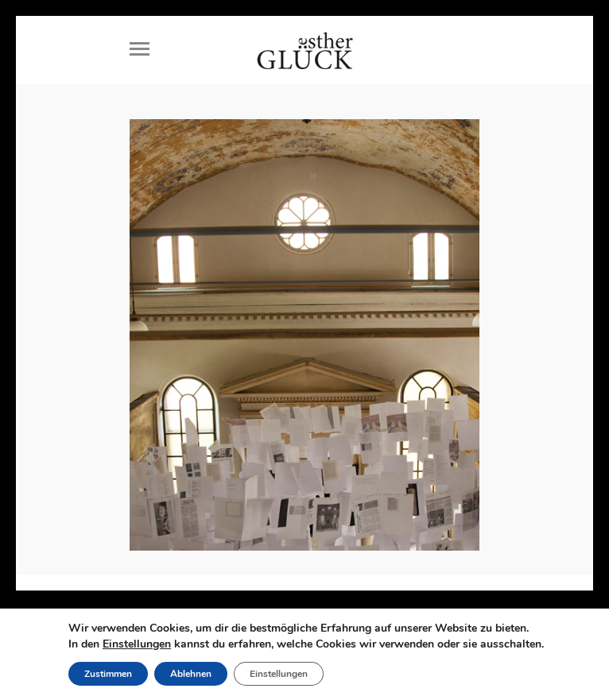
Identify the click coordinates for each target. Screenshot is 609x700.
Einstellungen (137, 644)
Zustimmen (108, 674)
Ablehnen (191, 674)
